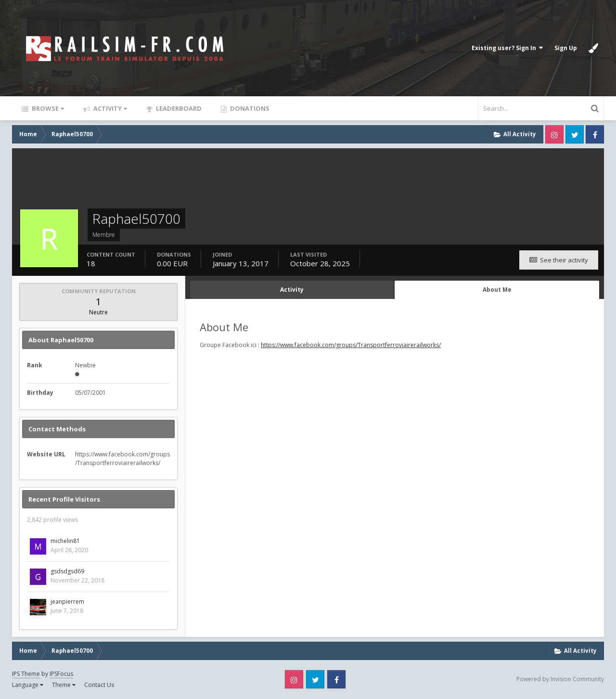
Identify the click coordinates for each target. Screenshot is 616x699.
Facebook (595, 134)
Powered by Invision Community (560, 679)
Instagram (554, 134)
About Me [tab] (497, 290)
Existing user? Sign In (507, 48)
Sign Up (566, 48)
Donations (249, 108)
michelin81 (65, 541)
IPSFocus (61, 674)
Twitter (575, 134)
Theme (64, 685)
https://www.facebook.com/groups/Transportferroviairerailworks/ (351, 345)
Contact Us (99, 685)
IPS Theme (26, 674)
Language (28, 685)
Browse (47, 108)
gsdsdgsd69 (67, 571)
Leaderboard (178, 108)
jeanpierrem (67, 602)
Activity (109, 108)
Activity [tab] (292, 290)
